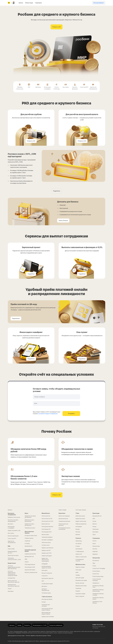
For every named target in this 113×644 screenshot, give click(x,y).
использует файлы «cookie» (20, 631)
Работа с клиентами (81, 557)
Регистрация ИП (46, 529)
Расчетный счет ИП (47, 519)
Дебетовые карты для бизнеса (29, 521)
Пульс (94, 535)
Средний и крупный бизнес (30, 551)
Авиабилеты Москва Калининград (98, 590)
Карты (26, 513)
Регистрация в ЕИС (30, 567)
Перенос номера (80, 567)
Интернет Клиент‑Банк (31, 536)
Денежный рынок (63, 519)
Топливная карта (46, 593)
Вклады (78, 529)
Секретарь (78, 588)
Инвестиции (96, 513)
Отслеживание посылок (80, 560)
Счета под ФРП (12, 538)
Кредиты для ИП (46, 550)
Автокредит (79, 527)
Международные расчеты (12, 552)
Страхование (96, 538)
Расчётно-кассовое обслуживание (13, 521)
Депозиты (10, 524)
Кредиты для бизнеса (47, 548)
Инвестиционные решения (63, 525)
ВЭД (9, 546)
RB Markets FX (28, 546)
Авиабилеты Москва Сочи (98, 586)
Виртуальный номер (81, 586)
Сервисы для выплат (30, 554)
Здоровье (95, 554)
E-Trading (27, 544)
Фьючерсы (95, 532)
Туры (94, 563)
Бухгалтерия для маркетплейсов (46, 613)
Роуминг (78, 591)
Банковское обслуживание (12, 514)
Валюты (95, 524)
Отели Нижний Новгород (97, 580)
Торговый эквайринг (47, 537)
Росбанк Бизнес (29, 538)
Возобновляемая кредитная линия (46, 567)
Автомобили (79, 549)
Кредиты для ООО (47, 553)
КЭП (43, 581)
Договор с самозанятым (45, 590)
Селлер (44, 602)
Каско (94, 544)
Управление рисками (64, 521)
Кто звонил (78, 544)
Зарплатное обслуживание (12, 542)
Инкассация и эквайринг (11, 527)
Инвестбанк (62, 513)
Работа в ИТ (79, 554)
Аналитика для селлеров (46, 605)
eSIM (77, 572)
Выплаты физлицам (13, 536)
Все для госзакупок (47, 573)
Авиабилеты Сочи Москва (97, 602)
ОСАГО (94, 541)
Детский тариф (80, 578)
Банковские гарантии (47, 578)
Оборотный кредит (47, 556)
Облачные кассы (46, 542)
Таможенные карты (30, 528)
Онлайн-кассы (46, 545)
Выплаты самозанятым (31, 572)
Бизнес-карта (45, 535)
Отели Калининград (98, 576)
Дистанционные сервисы (29, 532)
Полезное (78, 538)
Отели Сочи (96, 574)
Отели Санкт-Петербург (99, 568)
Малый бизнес (46, 513)
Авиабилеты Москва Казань (98, 598)
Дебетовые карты (80, 516)
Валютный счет (46, 524)
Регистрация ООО (47, 532)
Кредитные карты (80, 519)
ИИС (94, 519)
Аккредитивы (11, 578)
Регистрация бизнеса (47, 527)
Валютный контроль (13, 555)
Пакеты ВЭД (11, 549)
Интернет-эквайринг (47, 540)
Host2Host (27, 541)
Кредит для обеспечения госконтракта (45, 560)
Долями (78, 535)
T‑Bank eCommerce (47, 597)
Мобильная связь (80, 564)
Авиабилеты (96, 583)
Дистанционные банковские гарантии (14, 581)
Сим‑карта (78, 570)
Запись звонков (80, 583)
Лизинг (10, 589)
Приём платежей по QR (14, 531)
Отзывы (78, 546)
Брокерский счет (29, 557)
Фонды (94, 527)
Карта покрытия (80, 596)
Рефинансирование (81, 524)
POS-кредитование (30, 564)
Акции (94, 521)
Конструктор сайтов (47, 599)
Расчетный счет (46, 516)
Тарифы (78, 575)
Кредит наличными (81, 521)
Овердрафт (45, 564)
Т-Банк (77, 513)
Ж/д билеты (96, 560)
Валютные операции (64, 516)
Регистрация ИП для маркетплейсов (47, 609)
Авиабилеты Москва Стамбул (98, 594)
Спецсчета (45, 576)
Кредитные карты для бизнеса (29, 525)
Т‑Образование (80, 551)
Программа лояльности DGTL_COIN (14, 559)
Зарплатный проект (30, 570)
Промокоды (79, 541)
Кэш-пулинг (11, 533)
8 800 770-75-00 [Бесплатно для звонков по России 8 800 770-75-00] (98, 625)
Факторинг (11, 591)
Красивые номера (80, 594)
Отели (94, 566)
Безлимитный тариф (81, 580)
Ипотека (78, 532)
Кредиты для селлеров (48, 617)
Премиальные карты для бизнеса (30, 517)
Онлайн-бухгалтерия (47, 584)
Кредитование (12, 563)
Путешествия (96, 546)
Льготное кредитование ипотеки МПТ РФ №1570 (14, 567)
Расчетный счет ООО (47, 521)
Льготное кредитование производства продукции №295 (12, 573)
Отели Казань (96, 571)
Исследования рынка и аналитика (64, 529)
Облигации (96, 529)
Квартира (95, 551)
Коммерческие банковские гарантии (14, 585)
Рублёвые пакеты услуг (14, 517)
